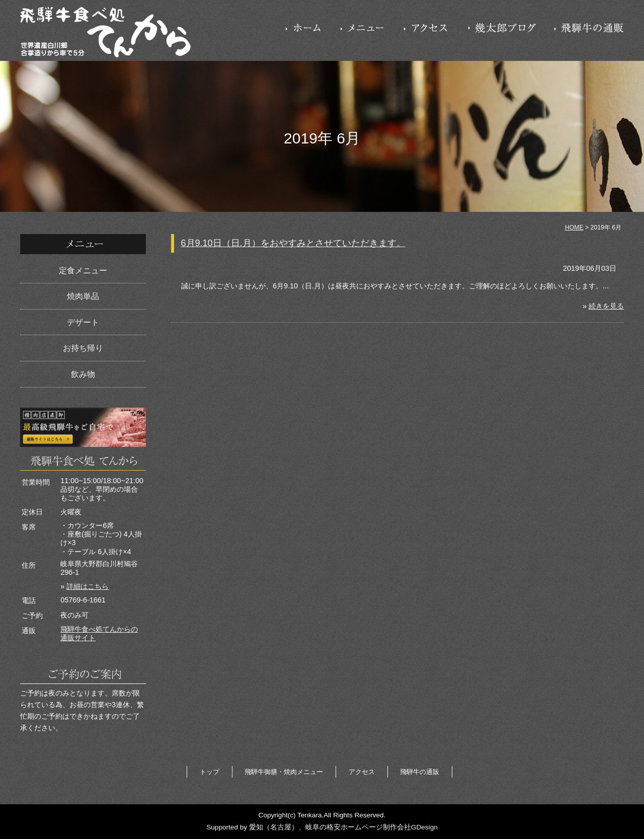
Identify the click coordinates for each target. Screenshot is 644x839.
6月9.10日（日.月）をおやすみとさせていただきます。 (293, 243)
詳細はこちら (88, 586)
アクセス (362, 772)
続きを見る (606, 306)
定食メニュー (83, 271)
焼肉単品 (83, 296)
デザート (83, 322)
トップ (210, 772)
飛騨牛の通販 (420, 772)
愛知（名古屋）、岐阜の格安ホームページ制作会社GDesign (343, 827)
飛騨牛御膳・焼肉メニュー (284, 772)
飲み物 (83, 374)
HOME (574, 227)
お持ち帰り (83, 348)
